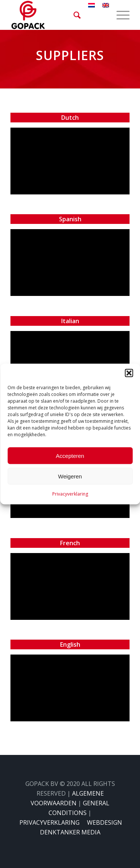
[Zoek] (73, 15)
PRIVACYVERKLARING (49, 822)
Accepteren (70, 455)
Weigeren (70, 476)
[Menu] (119, 15)
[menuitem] (73, 15)
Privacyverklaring (70, 494)
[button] (129, 373)
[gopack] (58, 15)
